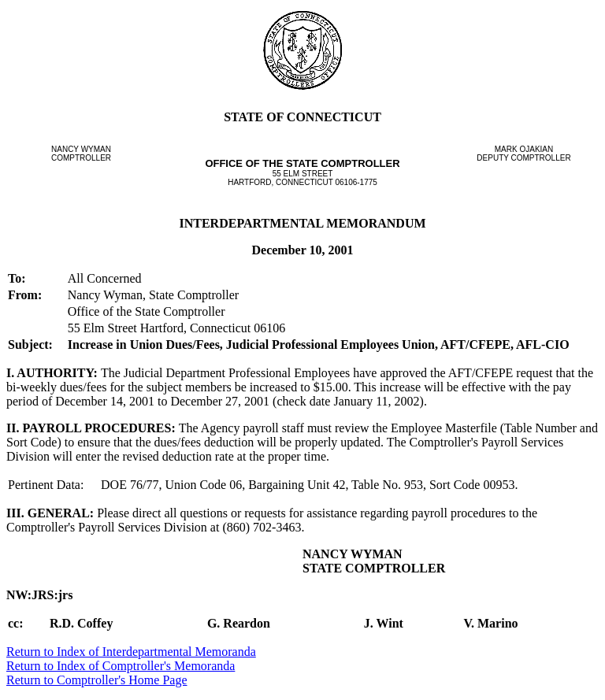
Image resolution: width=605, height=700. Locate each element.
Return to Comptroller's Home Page (97, 680)
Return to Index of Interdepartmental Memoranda (131, 652)
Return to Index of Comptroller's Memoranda (121, 666)
